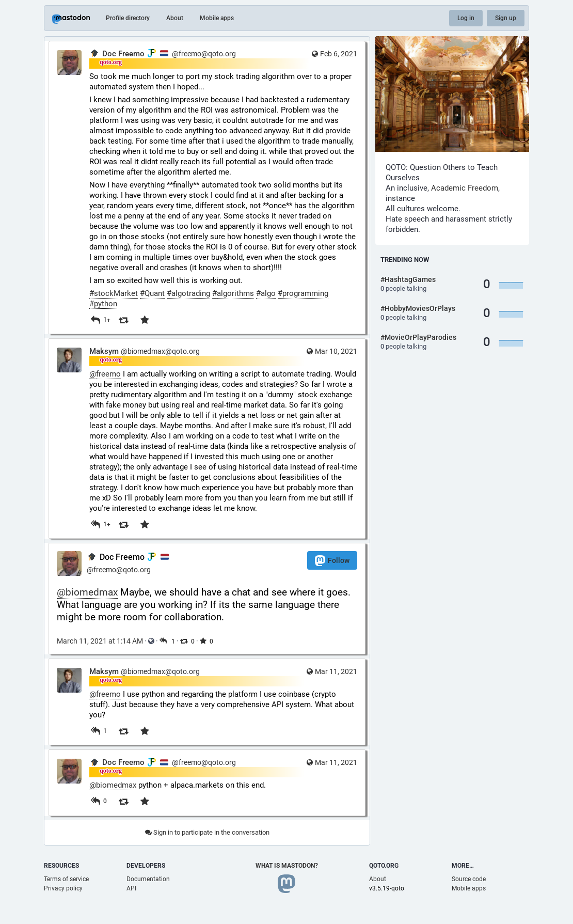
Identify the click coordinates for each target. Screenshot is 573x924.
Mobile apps (217, 18)
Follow (332, 561)
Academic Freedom (465, 188)
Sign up (506, 18)
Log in (466, 18)
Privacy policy (63, 888)
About (175, 18)
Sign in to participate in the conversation (207, 832)
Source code (469, 879)
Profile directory (128, 18)
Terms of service (66, 879)
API (131, 888)
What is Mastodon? (287, 866)
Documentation (148, 879)
